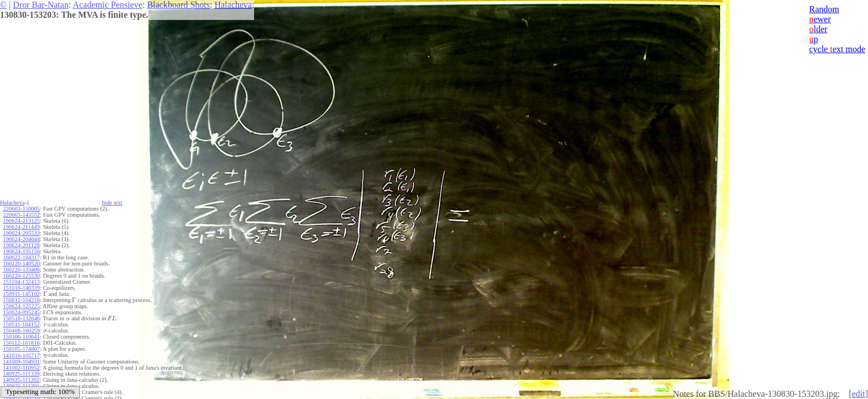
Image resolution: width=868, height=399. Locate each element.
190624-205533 (21, 233)
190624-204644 (21, 239)
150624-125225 (21, 306)
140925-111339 (21, 374)
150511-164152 (21, 324)
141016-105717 (21, 355)
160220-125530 (21, 276)
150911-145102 (21, 294)
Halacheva (233, 5)
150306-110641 (21, 337)
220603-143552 (21, 215)
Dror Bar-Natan (41, 5)
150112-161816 (21, 343)
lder (818, 29)
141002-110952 (21, 368)
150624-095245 (21, 312)
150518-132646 (21, 318)
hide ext (112, 203)
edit (859, 394)
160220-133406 (21, 270)
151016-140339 (21, 288)
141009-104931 (21, 362)
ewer (820, 19)
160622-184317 (21, 257)
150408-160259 (21, 331)
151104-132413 (21, 282)
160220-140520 (21, 264)
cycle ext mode (837, 49)
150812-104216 (21, 300)
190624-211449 (21, 227)
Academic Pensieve (107, 5)
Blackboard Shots (179, 5)
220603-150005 (21, 209)
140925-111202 (21, 380)
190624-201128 (21, 245)
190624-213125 (21, 221)
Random (824, 9)
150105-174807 (21, 349)
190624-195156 (21, 251)
